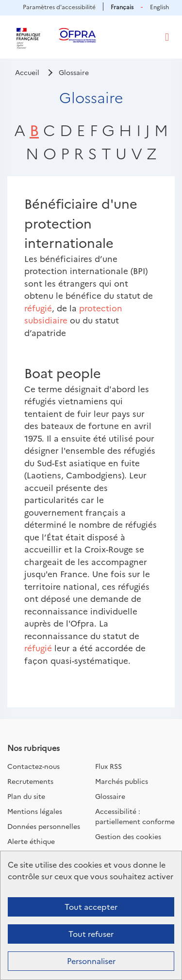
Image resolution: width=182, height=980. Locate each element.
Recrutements (30, 781)
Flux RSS (108, 766)
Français (122, 7)
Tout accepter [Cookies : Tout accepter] (91, 906)
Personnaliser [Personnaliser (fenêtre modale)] (91, 961)
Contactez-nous (33, 766)
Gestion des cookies (128, 836)
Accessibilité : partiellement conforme (135, 816)
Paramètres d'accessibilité (59, 7)
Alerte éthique (31, 841)
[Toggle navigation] (167, 37)
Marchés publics (122, 781)
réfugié (38, 308)
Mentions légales (35, 811)
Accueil (27, 72)
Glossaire (110, 796)
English (159, 7)
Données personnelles (44, 826)
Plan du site (26, 796)
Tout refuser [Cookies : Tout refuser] (91, 934)
